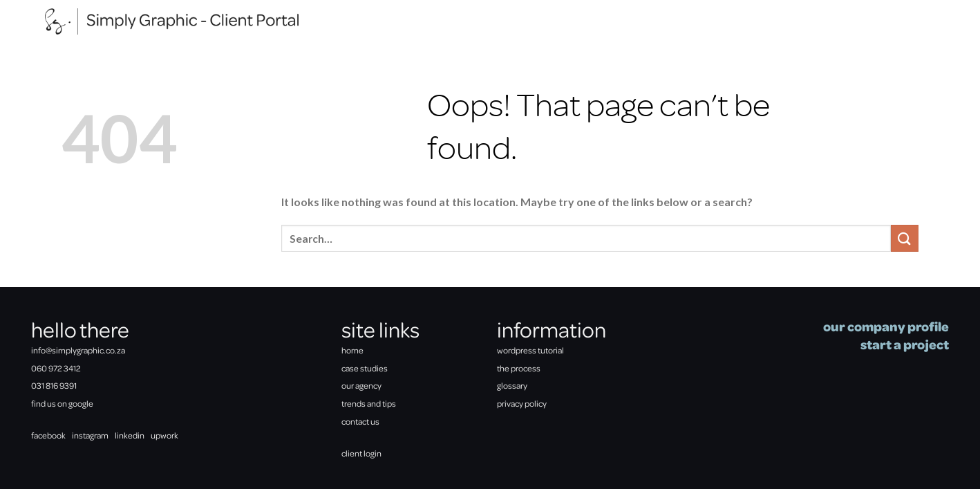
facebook (48, 435)
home (352, 350)
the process (519, 368)
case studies (365, 368)
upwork (164, 435)
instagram (90, 435)
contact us (360, 421)
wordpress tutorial (530, 350)
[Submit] (905, 238)
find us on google (62, 403)
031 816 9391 (54, 385)
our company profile (886, 326)
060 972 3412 (56, 368)
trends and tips (369, 403)
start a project (905, 344)
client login (361, 453)
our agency (361, 385)
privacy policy (522, 403)
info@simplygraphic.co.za (78, 350)
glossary (512, 385)
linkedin (130, 435)
